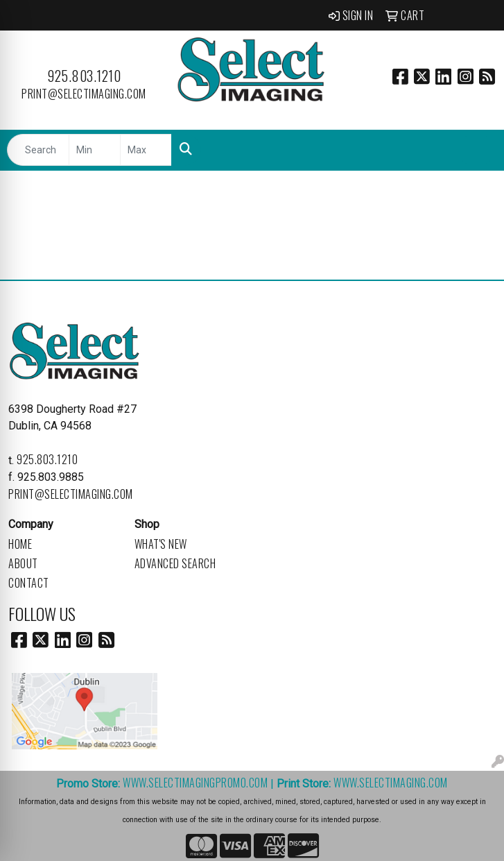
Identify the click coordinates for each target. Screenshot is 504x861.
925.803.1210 (84, 76)
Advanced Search (175, 563)
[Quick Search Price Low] (95, 150)
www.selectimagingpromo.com (195, 783)
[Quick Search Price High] (146, 150)
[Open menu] (476, 150)
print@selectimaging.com (84, 94)
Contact (29, 583)
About (23, 563)
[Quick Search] (38, 150)
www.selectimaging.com (391, 783)
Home (20, 544)
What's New (161, 544)
